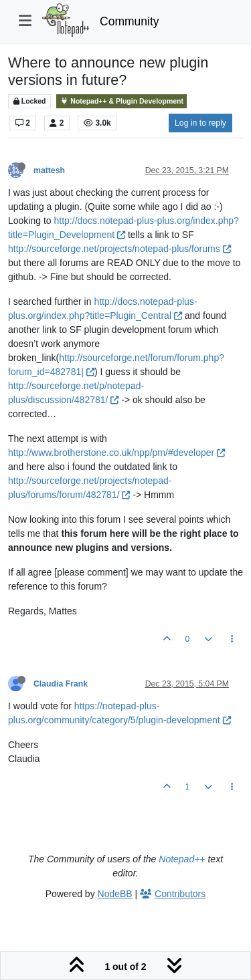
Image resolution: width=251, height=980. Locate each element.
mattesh (49, 170)
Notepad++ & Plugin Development (121, 101)
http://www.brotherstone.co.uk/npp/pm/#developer (116, 453)
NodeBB (115, 894)
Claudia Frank (61, 684)
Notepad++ (182, 859)
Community (130, 21)
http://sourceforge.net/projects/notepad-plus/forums (119, 249)
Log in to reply (200, 123)
